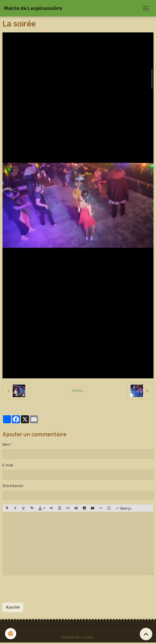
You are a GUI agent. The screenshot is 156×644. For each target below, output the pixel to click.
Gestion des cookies (78, 637)
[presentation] (40, 589)
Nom (6, 445)
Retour (78, 391)
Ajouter (13, 607)
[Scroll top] (146, 634)
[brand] (33, 8)
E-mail (8, 465)
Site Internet (13, 486)
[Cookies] (11, 634)
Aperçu (123, 508)
